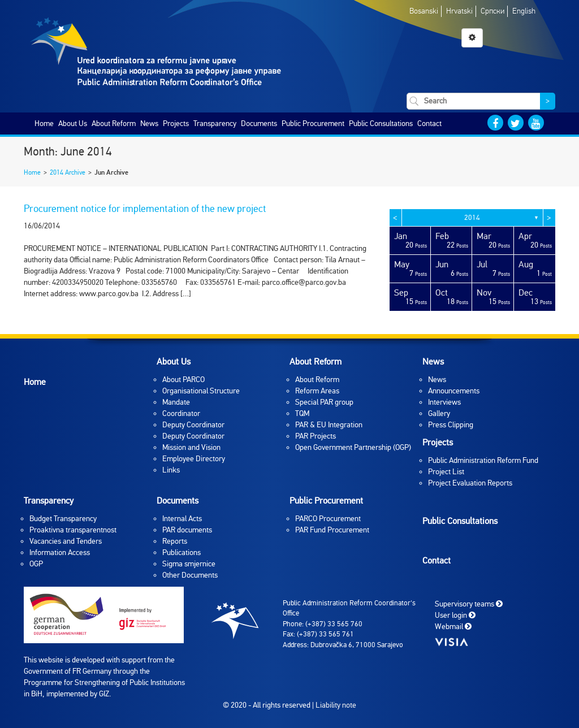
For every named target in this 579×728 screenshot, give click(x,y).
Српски (492, 11)
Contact (429, 123)
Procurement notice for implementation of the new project (145, 209)
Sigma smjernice (189, 564)
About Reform (114, 123)
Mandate (176, 402)
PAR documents (187, 530)
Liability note (336, 705)
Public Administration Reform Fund (483, 460)
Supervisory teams (469, 603)
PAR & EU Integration (329, 425)
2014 (472, 218)
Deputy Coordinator (193, 425)
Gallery (439, 413)
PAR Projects (316, 436)
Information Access (60, 552)
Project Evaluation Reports (470, 483)
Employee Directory (194, 459)
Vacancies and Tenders (66, 541)
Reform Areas (317, 391)
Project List (446, 472)
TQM (302, 413)
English (524, 11)
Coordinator (181, 413)
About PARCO (183, 380)
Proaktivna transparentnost (73, 530)
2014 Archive (68, 172)
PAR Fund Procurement (332, 530)
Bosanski (424, 11)
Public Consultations (381, 123)
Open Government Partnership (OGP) (353, 447)
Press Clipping (451, 425)
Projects (176, 123)
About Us (73, 123)
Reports (175, 541)
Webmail (453, 626)
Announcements (454, 391)
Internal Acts (182, 519)
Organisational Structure (201, 391)
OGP (36, 564)
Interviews (444, 402)
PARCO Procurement (328, 519)
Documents (259, 123)
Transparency (215, 123)
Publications (182, 552)
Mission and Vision (191, 447)
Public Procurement (313, 123)
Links (171, 470)
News (149, 123)
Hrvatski (459, 11)
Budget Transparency (63, 519)
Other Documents (190, 575)
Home (44, 123)
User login (455, 615)
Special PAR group (324, 402)
